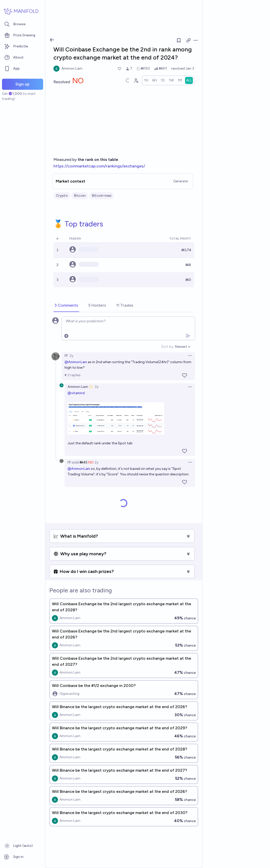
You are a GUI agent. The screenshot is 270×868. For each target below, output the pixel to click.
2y (71, 356)
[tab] (66, 306)
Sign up (22, 84)
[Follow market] (179, 40)
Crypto (62, 196)
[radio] (146, 80)
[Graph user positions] (136, 80)
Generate (181, 181)
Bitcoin (80, 196)
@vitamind (76, 393)
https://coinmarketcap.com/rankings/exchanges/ (99, 166)
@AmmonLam (76, 362)
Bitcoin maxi (102, 196)
